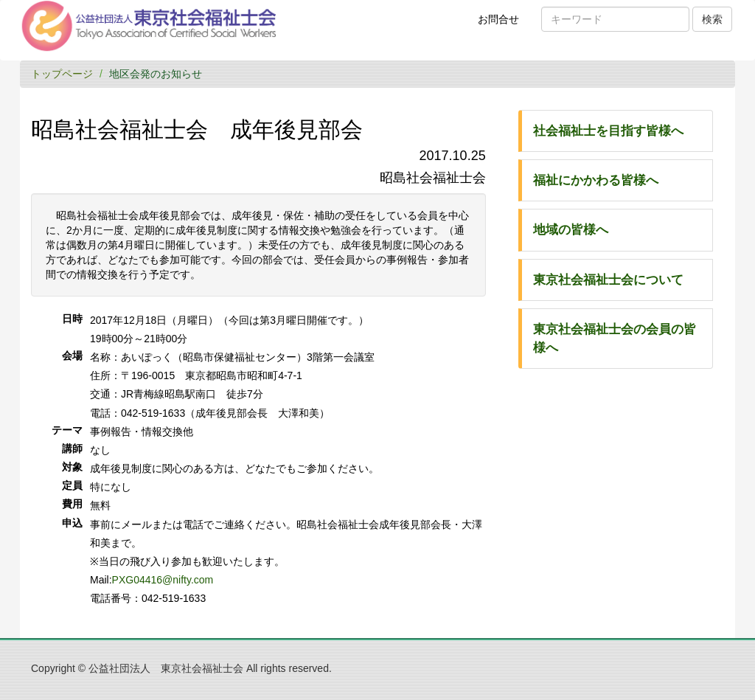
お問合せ (503, 24)
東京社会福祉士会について (608, 280)
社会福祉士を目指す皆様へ (608, 131)
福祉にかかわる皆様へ (596, 180)
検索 (712, 19)
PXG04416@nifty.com (163, 580)
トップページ (62, 74)
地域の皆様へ (571, 230)
